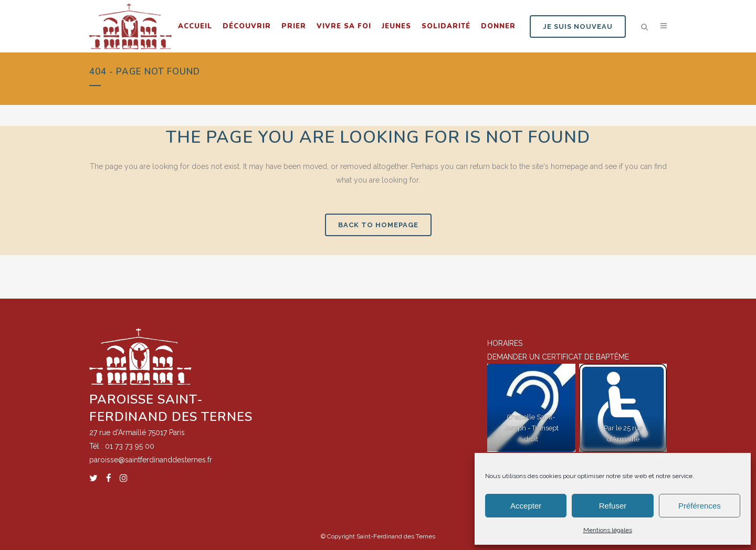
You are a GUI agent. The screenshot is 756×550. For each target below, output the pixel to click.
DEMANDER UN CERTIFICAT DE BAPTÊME (558, 357)
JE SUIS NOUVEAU (578, 27)
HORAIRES (505, 343)
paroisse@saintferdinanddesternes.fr (151, 460)
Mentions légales (608, 530)
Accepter (526, 506)
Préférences (700, 506)
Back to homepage (378, 225)
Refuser (613, 506)
